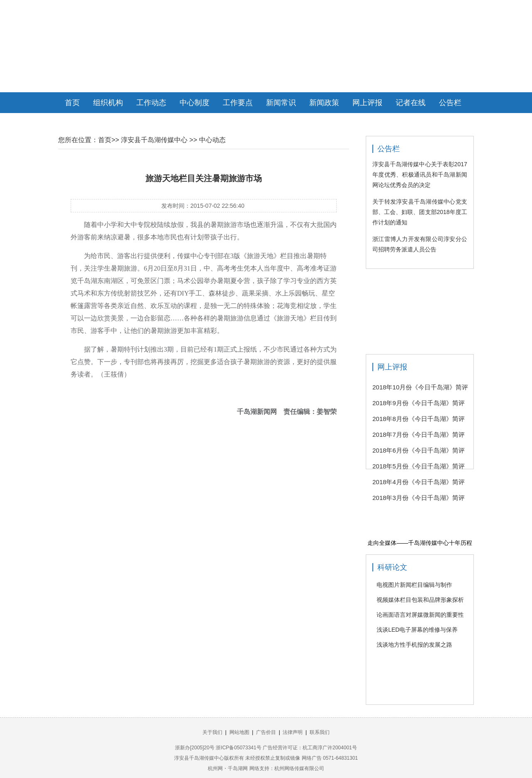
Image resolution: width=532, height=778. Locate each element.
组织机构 (108, 103)
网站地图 (239, 732)
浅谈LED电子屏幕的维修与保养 (417, 630)
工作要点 (238, 103)
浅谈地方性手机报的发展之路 (414, 645)
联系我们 (320, 732)
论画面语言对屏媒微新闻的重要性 (420, 615)
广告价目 (266, 732)
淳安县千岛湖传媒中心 (154, 140)
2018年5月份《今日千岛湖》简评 (419, 466)
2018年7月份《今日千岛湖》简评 (419, 435)
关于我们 (212, 732)
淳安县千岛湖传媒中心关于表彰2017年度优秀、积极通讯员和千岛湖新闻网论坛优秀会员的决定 (420, 175)
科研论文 (392, 567)
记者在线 (411, 103)
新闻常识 (281, 103)
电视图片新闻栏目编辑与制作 (414, 585)
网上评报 (367, 103)
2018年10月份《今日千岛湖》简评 (420, 387)
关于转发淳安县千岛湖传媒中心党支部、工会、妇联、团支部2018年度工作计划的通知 (420, 212)
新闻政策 (324, 103)
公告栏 (450, 103)
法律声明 (293, 732)
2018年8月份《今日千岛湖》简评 (419, 419)
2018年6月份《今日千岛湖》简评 (419, 450)
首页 (72, 103)
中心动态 (212, 140)
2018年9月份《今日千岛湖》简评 (419, 403)
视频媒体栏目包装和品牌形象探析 (420, 600)
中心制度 (195, 103)
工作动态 (151, 103)
